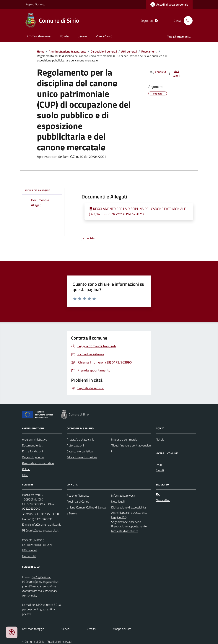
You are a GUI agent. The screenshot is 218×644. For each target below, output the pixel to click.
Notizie (160, 439)
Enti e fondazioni (32, 451)
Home (41, 51)
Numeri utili (29, 556)
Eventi (160, 470)
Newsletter (163, 500)
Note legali (118, 501)
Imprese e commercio (124, 439)
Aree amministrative (35, 439)
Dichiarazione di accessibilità (128, 507)
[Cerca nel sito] (187, 21)
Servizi (82, 36)
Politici (26, 469)
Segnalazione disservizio (126, 522)
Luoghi (160, 464)
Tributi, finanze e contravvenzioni (131, 448)
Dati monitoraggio (33, 629)
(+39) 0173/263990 (46, 514)
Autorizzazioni (75, 445)
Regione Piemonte (35, 4)
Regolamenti (149, 51)
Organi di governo (33, 457)
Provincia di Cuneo (78, 501)
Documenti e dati (33, 445)
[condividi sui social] (158, 72)
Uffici (25, 475)
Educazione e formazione (82, 457)
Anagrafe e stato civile (80, 439)
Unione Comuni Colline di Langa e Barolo (86, 510)
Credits (91, 629)
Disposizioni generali (104, 51)
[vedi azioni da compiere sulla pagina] (174, 73)
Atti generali (129, 51)
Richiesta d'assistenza (125, 531)
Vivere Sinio (104, 36)
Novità (64, 36)
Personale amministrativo (38, 463)
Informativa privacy (123, 495)
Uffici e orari (29, 550)
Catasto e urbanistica (80, 451)
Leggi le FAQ (119, 517)
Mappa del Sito (122, 629)
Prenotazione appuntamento (129, 526)
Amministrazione (39, 36)
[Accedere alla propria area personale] (169, 4)
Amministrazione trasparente (67, 51)
